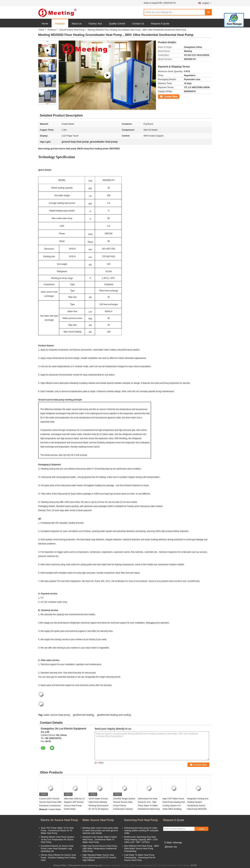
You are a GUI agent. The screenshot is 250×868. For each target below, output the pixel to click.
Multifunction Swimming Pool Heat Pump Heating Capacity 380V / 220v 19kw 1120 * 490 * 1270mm (141, 840)
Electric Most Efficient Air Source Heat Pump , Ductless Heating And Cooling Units (58, 858)
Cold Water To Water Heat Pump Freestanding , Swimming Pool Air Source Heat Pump (140, 858)
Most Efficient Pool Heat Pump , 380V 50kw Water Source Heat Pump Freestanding (142, 849)
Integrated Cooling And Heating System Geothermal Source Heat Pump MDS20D (198, 804)
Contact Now (164, 96)
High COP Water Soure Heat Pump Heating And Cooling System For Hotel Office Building (174, 804)
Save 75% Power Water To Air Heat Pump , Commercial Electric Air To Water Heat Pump (57, 831)
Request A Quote (160, 24)
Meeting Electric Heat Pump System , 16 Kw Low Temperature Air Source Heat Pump (58, 840)
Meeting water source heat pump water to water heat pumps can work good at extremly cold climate (100, 831)
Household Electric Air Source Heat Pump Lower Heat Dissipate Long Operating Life (57, 849)
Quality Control (117, 24)
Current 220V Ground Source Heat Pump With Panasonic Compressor (50, 802)
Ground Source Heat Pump (72, 30)
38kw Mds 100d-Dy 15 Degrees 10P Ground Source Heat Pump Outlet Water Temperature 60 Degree (75, 806)
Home (45, 24)
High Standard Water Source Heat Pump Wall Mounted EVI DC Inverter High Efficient (99, 858)
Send (201, 829)
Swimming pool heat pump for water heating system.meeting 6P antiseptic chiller (141, 831)
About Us (77, 24)
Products (60, 24)
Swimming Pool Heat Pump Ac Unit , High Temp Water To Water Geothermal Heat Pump (149, 804)
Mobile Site (171, 847)
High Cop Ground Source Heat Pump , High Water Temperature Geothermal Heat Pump (100, 849)
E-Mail (168, 843)
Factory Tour (95, 24)
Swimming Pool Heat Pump (141, 820)
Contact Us (138, 24)
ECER (194, 865)
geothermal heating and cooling (114, 715)
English (207, 3)
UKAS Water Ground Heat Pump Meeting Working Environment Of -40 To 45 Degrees (99, 804)
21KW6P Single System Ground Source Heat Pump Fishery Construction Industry (124, 804)
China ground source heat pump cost (85, 865)
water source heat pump (57, 715)
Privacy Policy (60, 865)
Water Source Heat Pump (98, 820)
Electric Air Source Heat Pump (59, 820)
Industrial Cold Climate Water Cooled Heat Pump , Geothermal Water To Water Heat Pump (100, 840)
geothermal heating (83, 715)
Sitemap (177, 843)
